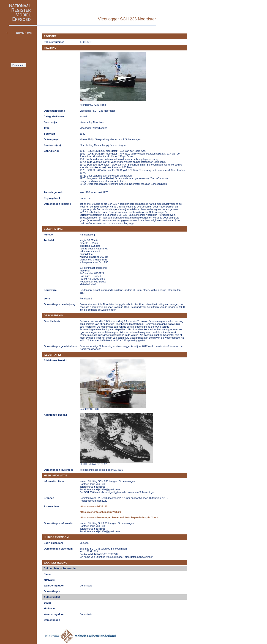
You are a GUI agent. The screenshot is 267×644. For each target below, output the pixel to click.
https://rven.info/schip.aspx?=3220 (100, 512)
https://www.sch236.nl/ (93, 506)
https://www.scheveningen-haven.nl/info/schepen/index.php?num (119, 517)
